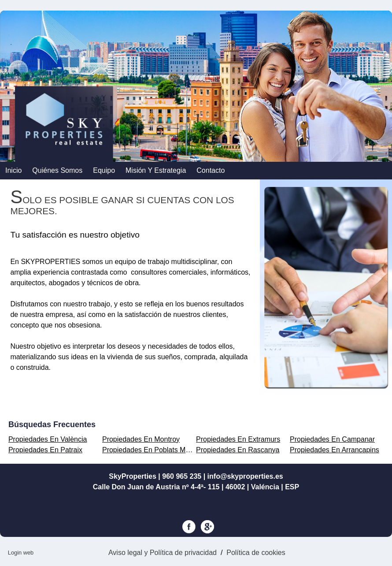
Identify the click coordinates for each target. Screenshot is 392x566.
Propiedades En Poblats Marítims (154, 450)
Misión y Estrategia (156, 170)
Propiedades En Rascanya (238, 450)
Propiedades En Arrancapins (335, 450)
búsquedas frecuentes (52, 424)
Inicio (13, 170)
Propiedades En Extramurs (238, 439)
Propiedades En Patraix (45, 450)
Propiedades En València (48, 439)
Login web (21, 553)
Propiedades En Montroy (141, 439)
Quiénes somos (57, 170)
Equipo (104, 170)
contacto (211, 170)
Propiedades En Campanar (332, 439)
